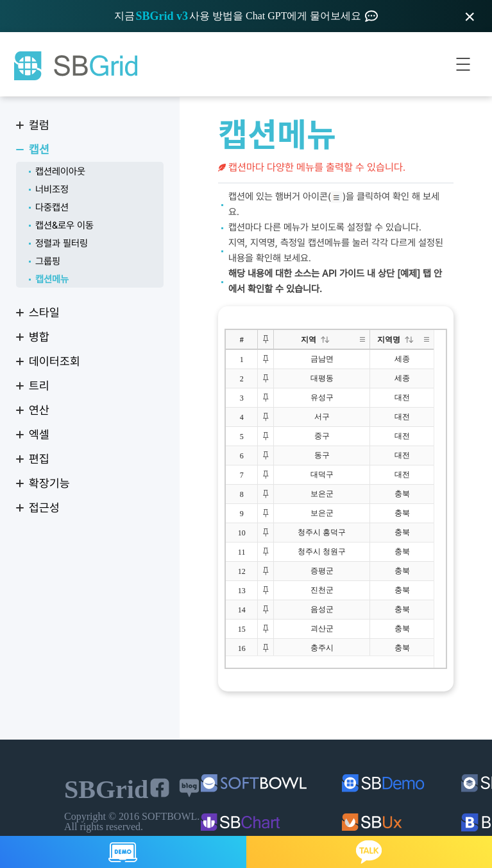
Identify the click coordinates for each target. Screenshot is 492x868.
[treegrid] (336, 499)
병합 (39, 337)
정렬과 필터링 (62, 243)
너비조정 (52, 189)
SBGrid (75, 66)
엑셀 (39, 434)
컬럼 (39, 125)
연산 (39, 410)
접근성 (44, 508)
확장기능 (49, 483)
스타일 (44, 312)
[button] (325, 340)
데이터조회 (55, 361)
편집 (39, 459)
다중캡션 (52, 207)
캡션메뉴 (52, 279)
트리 (39, 386)
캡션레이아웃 (60, 171)
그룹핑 (48, 261)
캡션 (39, 149)
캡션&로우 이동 (64, 225)
